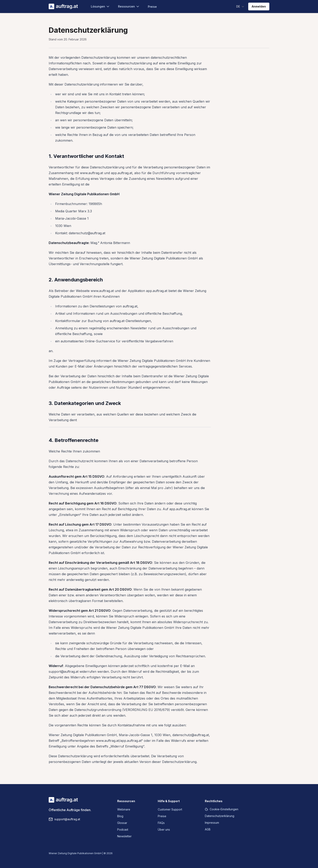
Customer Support (170, 809)
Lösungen (100, 7)
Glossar (122, 823)
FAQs (161, 823)
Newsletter (124, 836)
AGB (208, 829)
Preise (152, 7)
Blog (120, 816)
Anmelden (259, 6)
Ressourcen (129, 7)
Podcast (123, 829)
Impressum (212, 823)
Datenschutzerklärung (220, 816)
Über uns (164, 829)
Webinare (124, 809)
